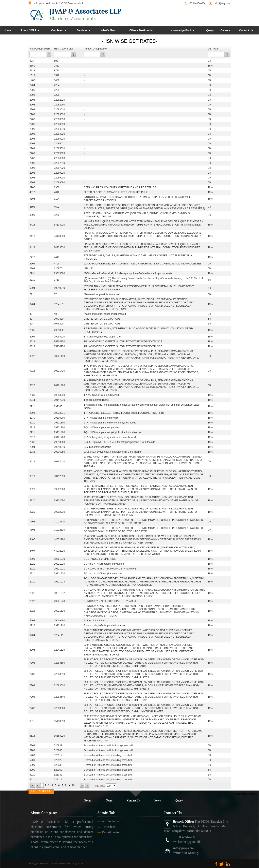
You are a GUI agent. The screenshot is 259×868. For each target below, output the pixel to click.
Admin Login (99, 821)
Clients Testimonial (141, 30)
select (115, 786)
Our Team (59, 30)
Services (83, 30)
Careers (225, 30)
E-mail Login (99, 832)
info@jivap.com (222, 3)
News (158, 801)
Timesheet (97, 827)
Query (210, 30)
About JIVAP (30, 30)
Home (7, 30)
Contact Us (246, 30)
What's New (108, 30)
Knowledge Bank (183, 30)
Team (109, 801)
